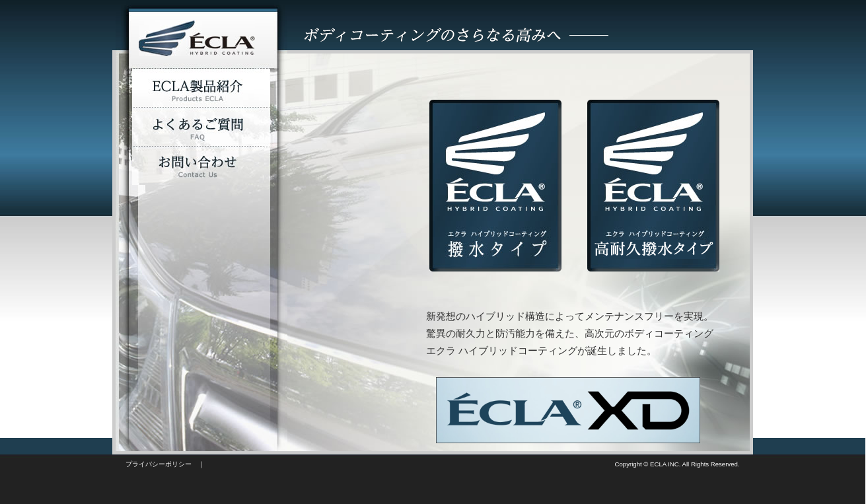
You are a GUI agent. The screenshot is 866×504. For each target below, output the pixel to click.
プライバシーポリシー (159, 464)
